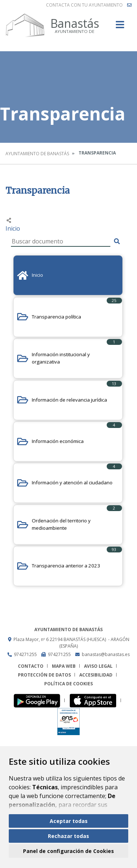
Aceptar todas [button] (69, 821)
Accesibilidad (96, 675)
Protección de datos (44, 675)
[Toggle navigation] (120, 27)
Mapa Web (64, 666)
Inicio (13, 228)
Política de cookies (68, 684)
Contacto (31, 666)
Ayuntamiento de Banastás (37, 154)
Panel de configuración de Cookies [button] (68, 851)
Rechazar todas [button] (68, 836)
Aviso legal (98, 666)
